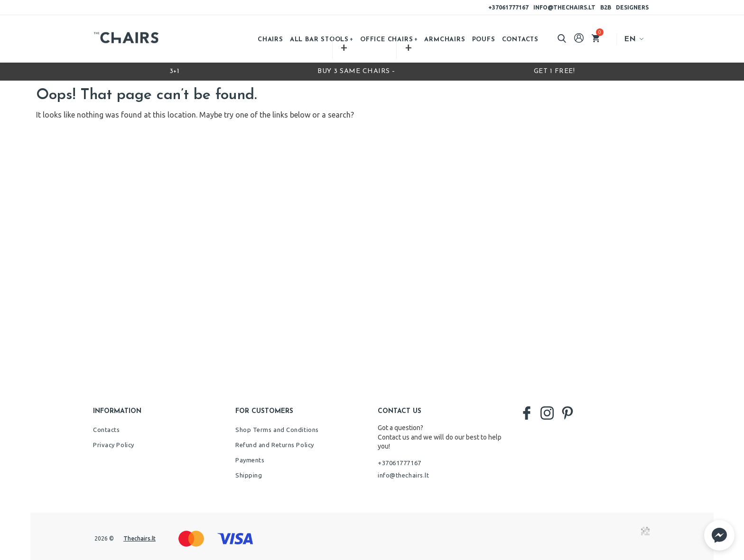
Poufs (484, 40)
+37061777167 (508, 7)
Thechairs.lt (139, 538)
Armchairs (445, 40)
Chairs (270, 40)
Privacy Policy (114, 445)
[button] (719, 535)
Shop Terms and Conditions (277, 430)
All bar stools (319, 40)
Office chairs (386, 40)
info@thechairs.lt (564, 7)
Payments (250, 460)
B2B (606, 7)
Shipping (249, 475)
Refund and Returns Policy (275, 445)
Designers (632, 7)
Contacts (520, 40)
